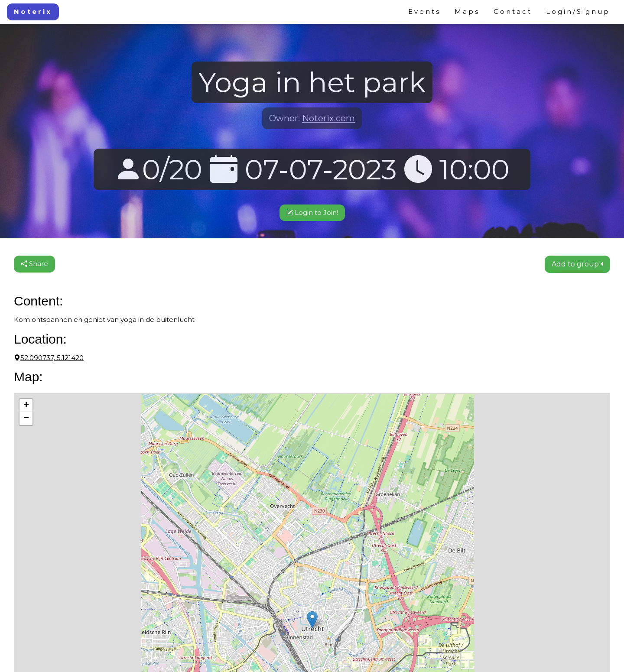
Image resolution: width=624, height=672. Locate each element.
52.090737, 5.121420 (49, 358)
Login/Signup (578, 11)
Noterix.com (328, 118)
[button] (312, 620)
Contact (513, 11)
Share (34, 264)
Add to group (577, 264)
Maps (467, 11)
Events (424, 11)
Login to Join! (312, 213)
